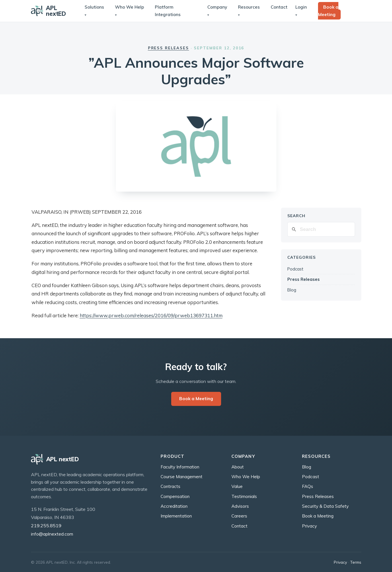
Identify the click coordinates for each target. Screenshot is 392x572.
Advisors (240, 506)
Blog (292, 290)
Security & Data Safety (325, 506)
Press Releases (169, 48)
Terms (356, 562)
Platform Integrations (168, 11)
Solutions (94, 7)
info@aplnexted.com (52, 534)
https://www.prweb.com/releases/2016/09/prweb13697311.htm (151, 315)
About (238, 467)
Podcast (295, 269)
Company (217, 7)
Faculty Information (180, 467)
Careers (239, 516)
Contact (279, 7)
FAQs (308, 486)
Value (237, 486)
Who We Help (129, 7)
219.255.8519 (46, 526)
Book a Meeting (328, 11)
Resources (249, 7)
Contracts (170, 486)
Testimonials (244, 496)
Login (301, 7)
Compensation (175, 496)
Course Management (182, 477)
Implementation (176, 516)
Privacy (309, 526)
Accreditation (174, 506)
